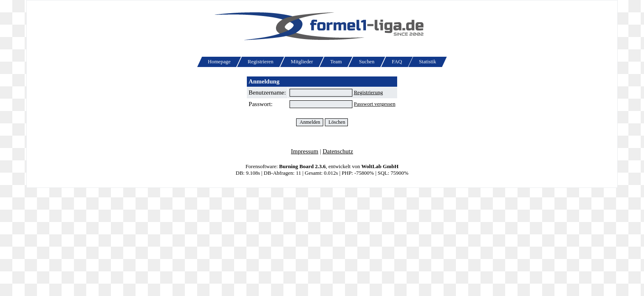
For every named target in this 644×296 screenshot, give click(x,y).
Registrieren (261, 62)
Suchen (367, 62)
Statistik (428, 62)
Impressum (305, 151)
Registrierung (368, 92)
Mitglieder (302, 62)
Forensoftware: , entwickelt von (322, 166)
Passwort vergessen (374, 104)
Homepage (219, 62)
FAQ (397, 62)
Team (336, 62)
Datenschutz (338, 151)
